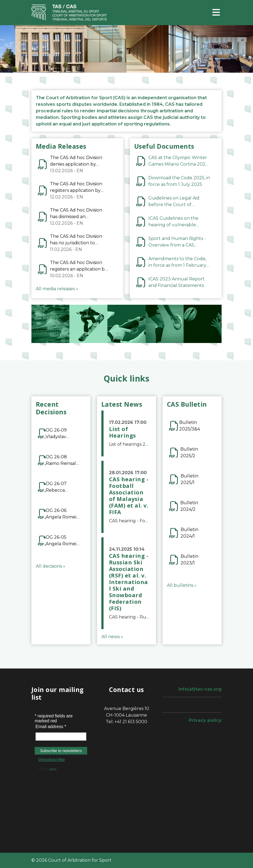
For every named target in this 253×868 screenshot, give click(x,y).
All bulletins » (182, 585)
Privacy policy (205, 720)
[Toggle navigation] (216, 13)
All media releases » (57, 289)
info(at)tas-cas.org (200, 689)
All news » (112, 637)
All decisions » (51, 566)
